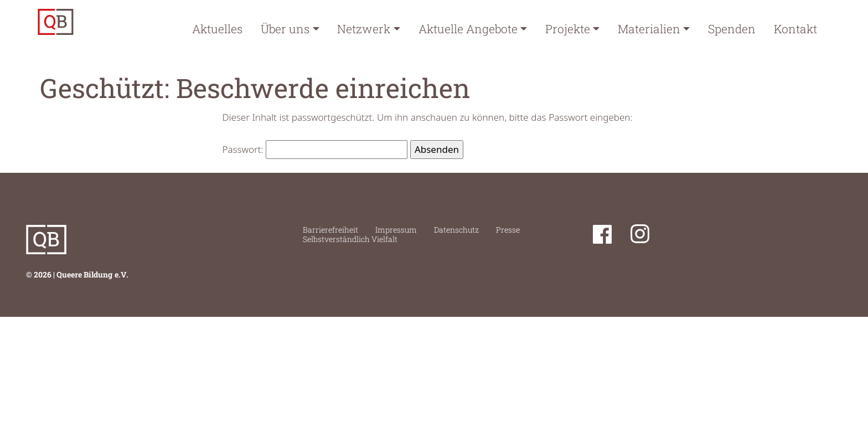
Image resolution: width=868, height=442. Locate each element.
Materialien (649, 29)
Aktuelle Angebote (468, 29)
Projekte (568, 29)
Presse (508, 230)
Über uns (285, 29)
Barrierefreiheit (330, 230)
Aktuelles (217, 29)
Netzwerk (364, 29)
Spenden (732, 29)
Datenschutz (456, 230)
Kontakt (795, 29)
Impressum (396, 230)
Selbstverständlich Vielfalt (350, 239)
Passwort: (315, 150)
